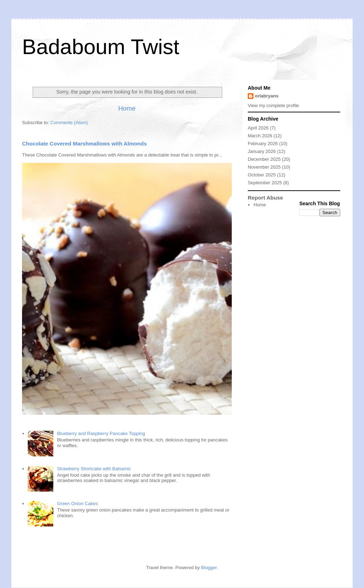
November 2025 (264, 167)
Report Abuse (265, 198)
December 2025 (264, 159)
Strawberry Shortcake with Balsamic (94, 469)
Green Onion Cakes (77, 504)
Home (127, 108)
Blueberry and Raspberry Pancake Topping (101, 433)
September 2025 (265, 183)
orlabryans (267, 96)
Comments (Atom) (69, 123)
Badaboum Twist (101, 47)
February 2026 (263, 144)
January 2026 (262, 151)
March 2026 (260, 136)
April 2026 (258, 128)
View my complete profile (273, 105)
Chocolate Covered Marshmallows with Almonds (84, 144)
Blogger (209, 568)
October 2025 (262, 175)
